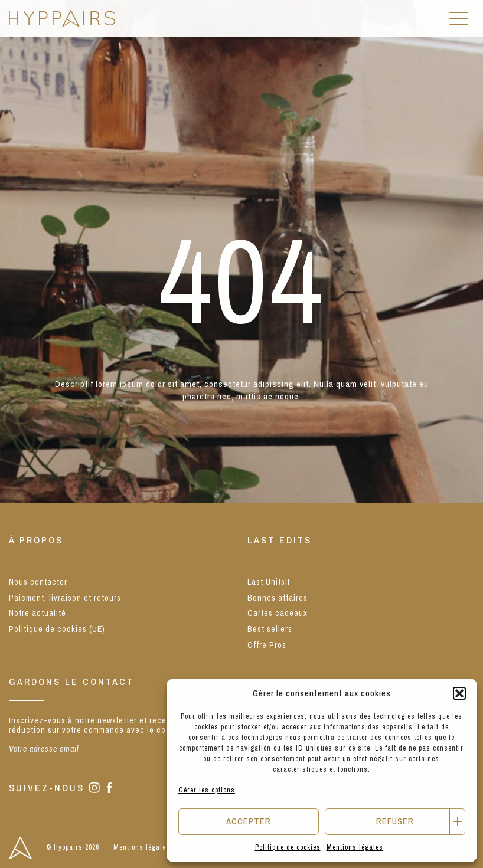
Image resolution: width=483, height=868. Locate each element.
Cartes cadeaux (278, 613)
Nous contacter (38, 582)
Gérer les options (207, 790)
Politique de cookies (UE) (57, 629)
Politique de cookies (288, 847)
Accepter (249, 821)
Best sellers (270, 629)
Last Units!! (269, 582)
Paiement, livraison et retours (65, 598)
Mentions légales (355, 847)
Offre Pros (267, 645)
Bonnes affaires (278, 598)
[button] (459, 693)
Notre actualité (37, 613)
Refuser (395, 821)
